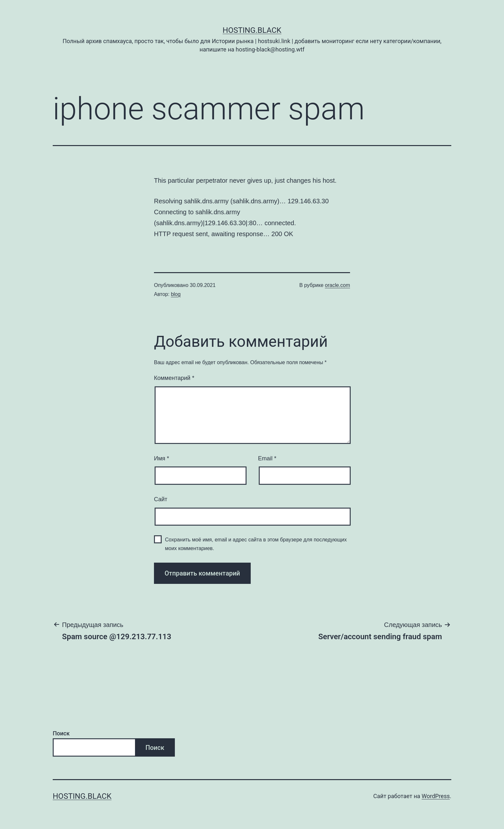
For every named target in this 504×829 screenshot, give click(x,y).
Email (267, 458)
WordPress (436, 796)
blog (176, 294)
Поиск (61, 733)
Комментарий (174, 378)
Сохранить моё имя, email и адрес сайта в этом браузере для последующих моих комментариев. (256, 544)
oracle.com (337, 285)
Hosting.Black (252, 30)
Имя (162, 458)
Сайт (161, 499)
